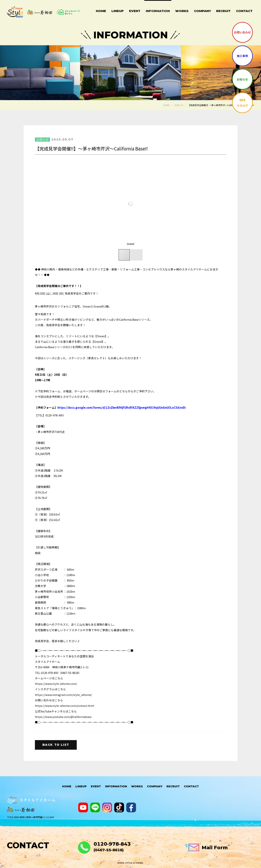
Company (202, 11)
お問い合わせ (242, 32)
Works (182, 11)
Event (135, 11)
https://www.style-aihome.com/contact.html (65, 706)
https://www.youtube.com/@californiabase (63, 717)
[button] (204, 204)
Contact (244, 11)
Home (101, 11)
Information (158, 11)
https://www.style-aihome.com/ (56, 684)
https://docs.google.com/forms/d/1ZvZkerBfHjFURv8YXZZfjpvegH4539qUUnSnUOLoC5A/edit (122, 407)
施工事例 (242, 56)
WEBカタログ (242, 103)
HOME (67, 786)
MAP (52, 817)
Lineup (118, 11)
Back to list (56, 745)
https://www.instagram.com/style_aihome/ (64, 695)
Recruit (223, 11)
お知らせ (242, 79)
